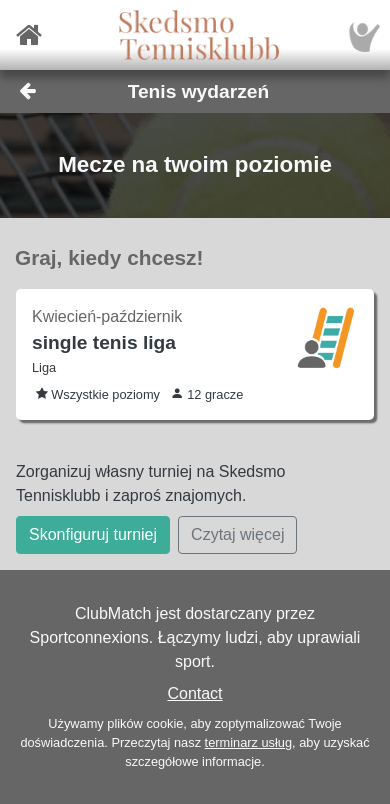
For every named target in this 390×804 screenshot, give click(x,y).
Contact (194, 693)
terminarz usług (248, 742)
